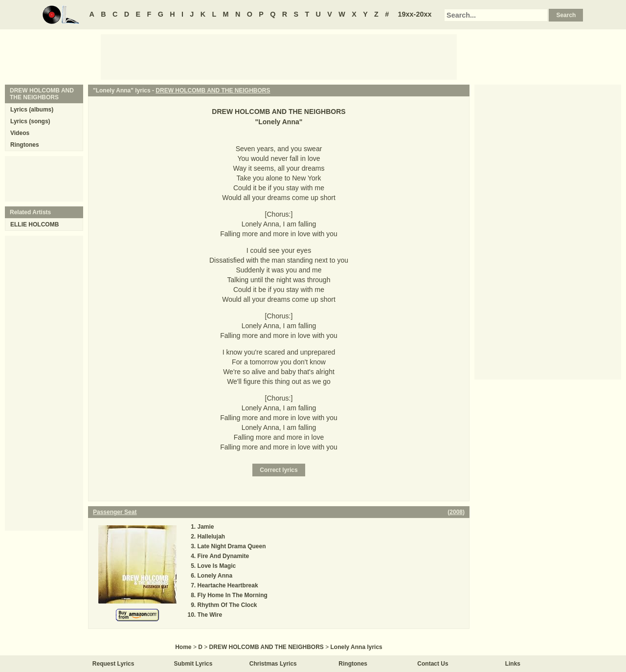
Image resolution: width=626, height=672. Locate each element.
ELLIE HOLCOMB (34, 224)
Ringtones (25, 145)
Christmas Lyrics (273, 664)
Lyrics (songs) (30, 121)
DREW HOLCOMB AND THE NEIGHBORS (213, 90)
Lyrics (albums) (32, 110)
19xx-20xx (415, 14)
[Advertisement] (279, 56)
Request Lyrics (113, 664)
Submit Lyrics (193, 664)
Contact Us (433, 664)
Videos (20, 133)
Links (513, 664)
